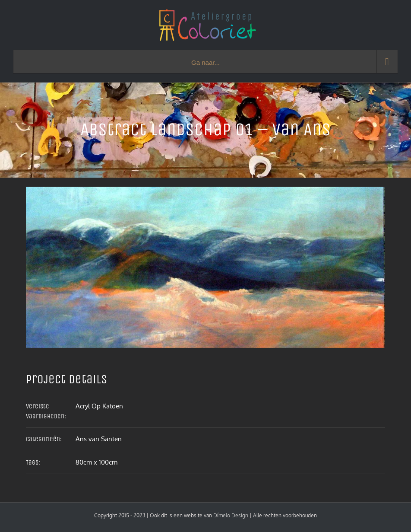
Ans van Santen (99, 439)
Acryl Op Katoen (99, 406)
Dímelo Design (231, 515)
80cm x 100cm (96, 462)
